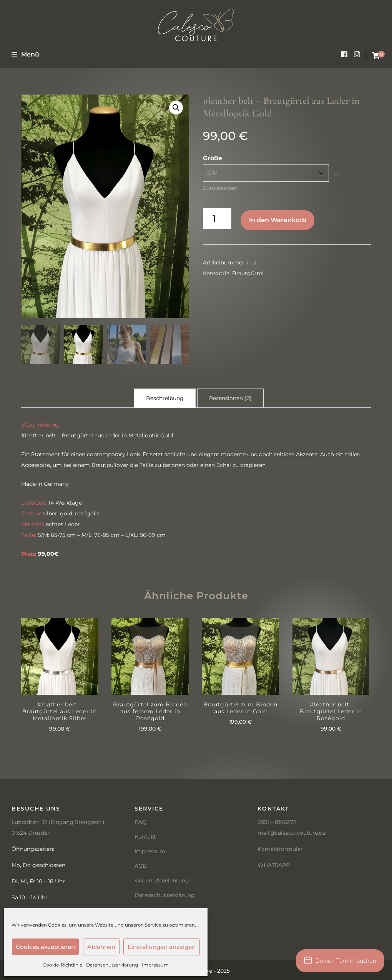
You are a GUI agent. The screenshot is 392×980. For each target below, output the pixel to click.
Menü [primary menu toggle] (25, 54)
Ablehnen (101, 947)
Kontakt (145, 836)
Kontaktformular (280, 848)
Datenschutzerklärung (112, 965)
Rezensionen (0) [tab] (230, 395)
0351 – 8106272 (277, 821)
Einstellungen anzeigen (162, 947)
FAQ (140, 821)
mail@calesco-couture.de (292, 832)
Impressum (155, 965)
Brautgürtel (248, 273)
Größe (213, 158)
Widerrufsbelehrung (162, 880)
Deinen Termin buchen (340, 961)
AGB (141, 865)
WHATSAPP (274, 864)
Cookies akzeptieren (45, 947)
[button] (176, 108)
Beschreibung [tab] (165, 395)
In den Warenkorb (278, 220)
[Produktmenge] (217, 218)
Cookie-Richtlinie (62, 965)
